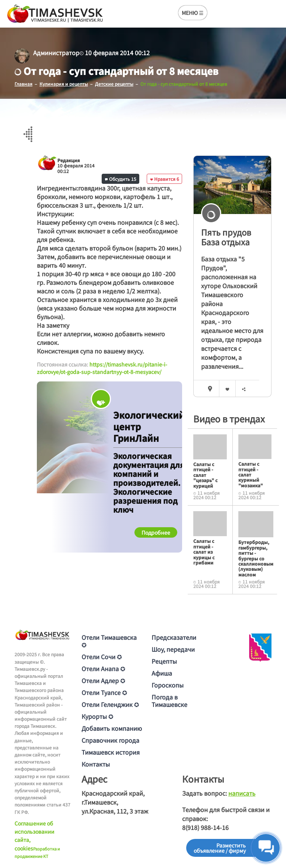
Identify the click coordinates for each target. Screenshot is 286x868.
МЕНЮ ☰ (193, 13)
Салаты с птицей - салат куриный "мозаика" (251, 474)
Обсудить (121, 179)
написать (242, 793)
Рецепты (164, 661)
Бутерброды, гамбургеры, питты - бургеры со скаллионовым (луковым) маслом (256, 558)
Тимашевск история (111, 752)
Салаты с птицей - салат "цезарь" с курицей (205, 475)
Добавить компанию (112, 728)
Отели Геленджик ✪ (110, 704)
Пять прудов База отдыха (226, 237)
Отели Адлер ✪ (103, 680)
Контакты (96, 764)
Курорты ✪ (97, 716)
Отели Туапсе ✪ (104, 692)
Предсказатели (174, 637)
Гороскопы (168, 685)
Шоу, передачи (173, 649)
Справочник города (110, 740)
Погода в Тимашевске (169, 701)
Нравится (165, 179)
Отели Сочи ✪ (102, 657)
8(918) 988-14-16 (205, 827)
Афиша (162, 673)
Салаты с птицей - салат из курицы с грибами (204, 552)
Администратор (56, 53)
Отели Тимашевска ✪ (109, 641)
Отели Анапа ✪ (103, 669)
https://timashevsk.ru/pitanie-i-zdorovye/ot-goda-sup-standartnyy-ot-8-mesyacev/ (102, 368)
